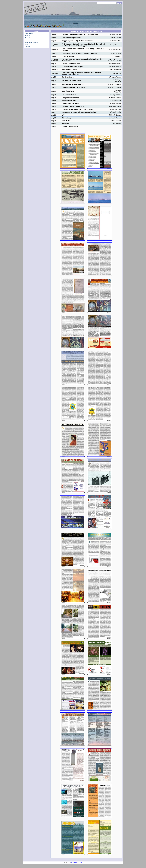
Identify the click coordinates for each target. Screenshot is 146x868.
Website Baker (75, 862)
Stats (80, 862)
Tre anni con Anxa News (32, 38)
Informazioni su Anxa (31, 42)
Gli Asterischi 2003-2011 (32, 40)
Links (27, 44)
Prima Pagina (29, 34)
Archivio (28, 36)
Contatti (27, 46)
